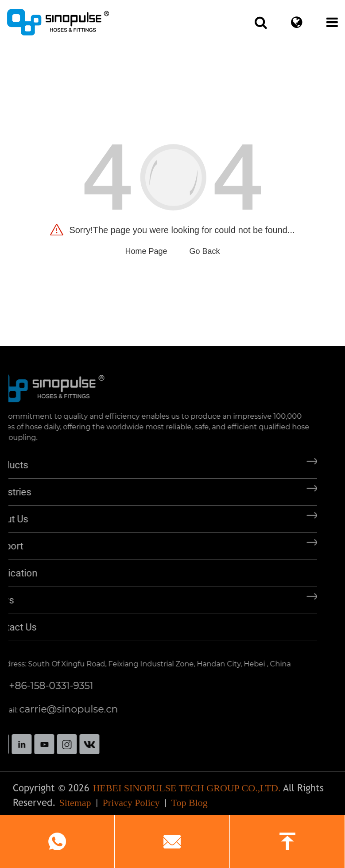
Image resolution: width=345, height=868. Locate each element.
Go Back (205, 251)
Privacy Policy (131, 806)
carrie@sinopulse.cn (54, 709)
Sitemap (75, 806)
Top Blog (190, 806)
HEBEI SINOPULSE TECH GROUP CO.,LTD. (186, 791)
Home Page (146, 251)
